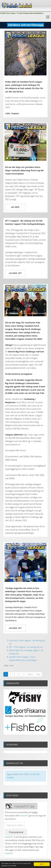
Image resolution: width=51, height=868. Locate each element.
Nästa (30, 674)
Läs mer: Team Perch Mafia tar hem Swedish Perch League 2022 (15, 208)
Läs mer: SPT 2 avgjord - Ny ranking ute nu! (15, 629)
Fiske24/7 (24, 816)
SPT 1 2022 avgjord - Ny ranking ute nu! (26, 647)
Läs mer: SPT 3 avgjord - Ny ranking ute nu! (15, 274)
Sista (38, 674)
